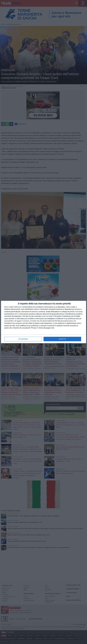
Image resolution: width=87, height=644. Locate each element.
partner (20, 307)
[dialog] (44, 322)
